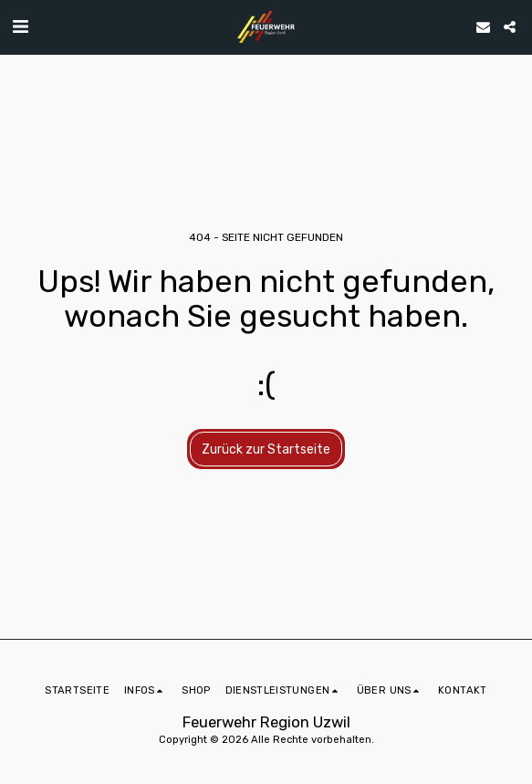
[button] (20, 26)
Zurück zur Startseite (266, 449)
